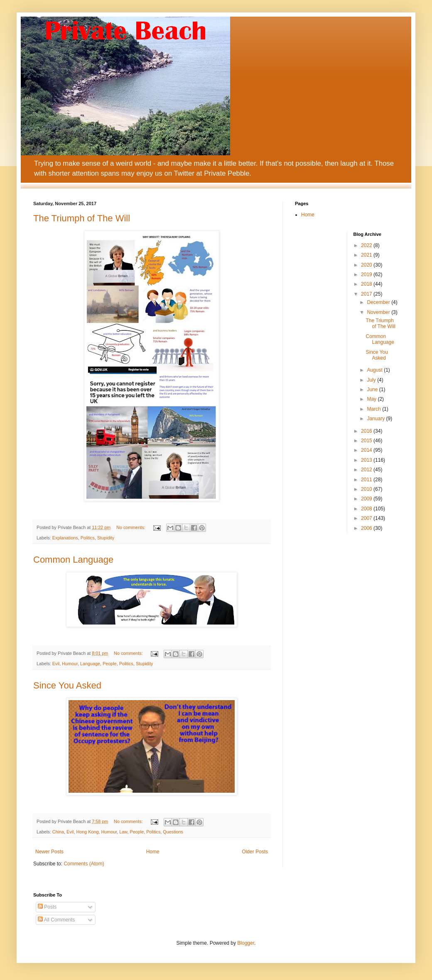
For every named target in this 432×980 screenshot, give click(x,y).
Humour (70, 664)
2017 (367, 294)
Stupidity (106, 538)
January (376, 419)
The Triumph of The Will (82, 218)
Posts (47, 907)
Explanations (65, 538)
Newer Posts (49, 852)
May (372, 399)
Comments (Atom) (84, 864)
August (375, 370)
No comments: (131, 527)
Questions (173, 832)
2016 (367, 431)
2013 (367, 460)
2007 (367, 518)
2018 (367, 284)
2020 (367, 265)
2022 (367, 245)
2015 (367, 441)
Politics (88, 538)
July (372, 380)
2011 (367, 480)
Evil (56, 664)
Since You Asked (67, 685)
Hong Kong (87, 832)
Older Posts (255, 852)
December (379, 302)
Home (153, 852)
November (379, 312)
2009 (367, 499)
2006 (367, 528)
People (110, 664)
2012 (367, 470)
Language (90, 664)
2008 (367, 509)
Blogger (246, 943)
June (373, 390)
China (58, 832)
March (374, 409)
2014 (367, 450)
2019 (367, 274)
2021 (367, 255)
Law (123, 832)
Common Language (73, 560)
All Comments (56, 920)
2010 (367, 489)
